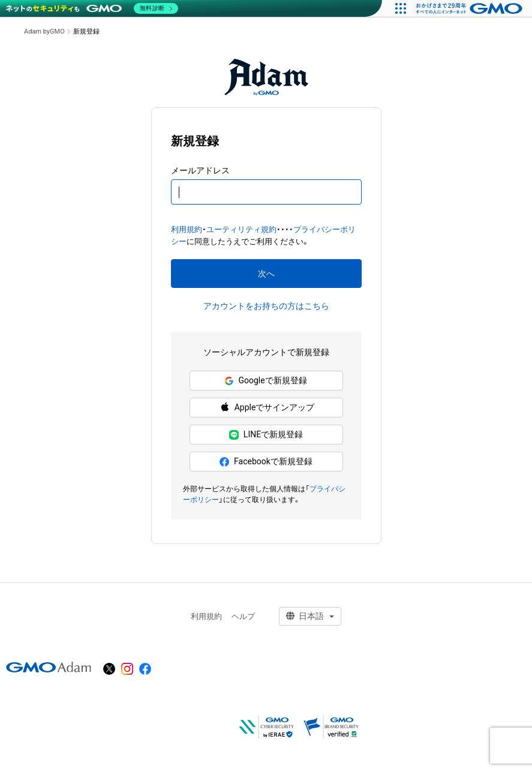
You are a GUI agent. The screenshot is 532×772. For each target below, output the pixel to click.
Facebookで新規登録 (266, 462)
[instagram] (127, 669)
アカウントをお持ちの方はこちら (266, 306)
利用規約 (187, 229)
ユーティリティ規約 (241, 229)
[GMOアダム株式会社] (49, 667)
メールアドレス (200, 170)
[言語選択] (310, 616)
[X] (109, 669)
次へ (266, 274)
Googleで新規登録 (266, 380)
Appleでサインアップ (266, 408)
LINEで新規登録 (266, 435)
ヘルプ (243, 616)
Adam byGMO (44, 31)
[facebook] (145, 669)
